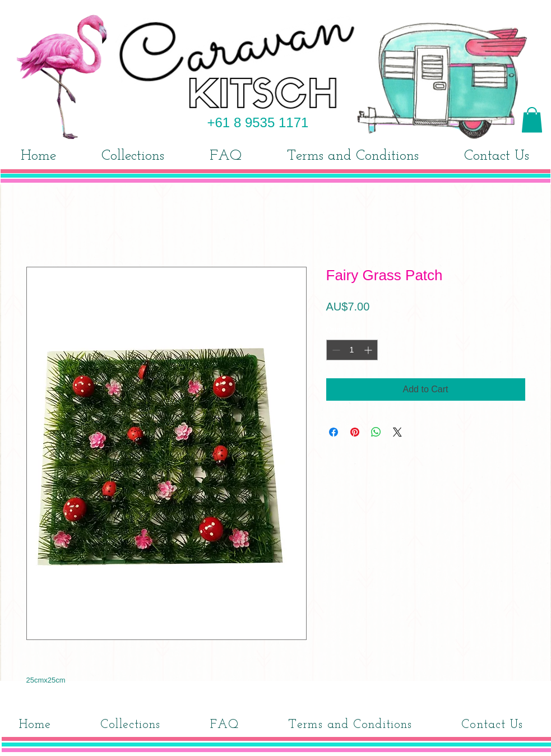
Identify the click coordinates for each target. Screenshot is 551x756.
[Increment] (369, 350)
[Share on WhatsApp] (376, 432)
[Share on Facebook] (334, 432)
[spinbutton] (352, 350)
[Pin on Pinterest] (355, 432)
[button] (532, 120)
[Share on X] (397, 432)
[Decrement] (335, 350)
